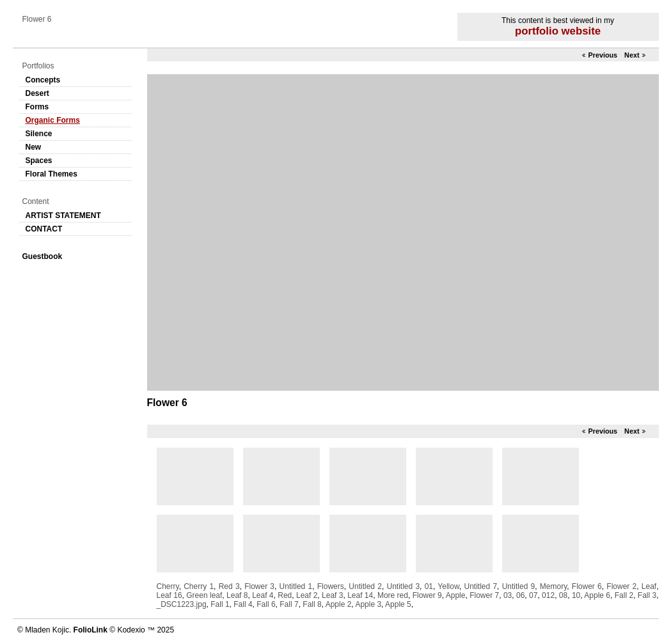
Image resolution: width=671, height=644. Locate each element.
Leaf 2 (307, 595)
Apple (456, 595)
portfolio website (558, 31)
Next (632, 55)
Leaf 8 (237, 595)
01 (429, 586)
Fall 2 (624, 595)
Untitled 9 (519, 586)
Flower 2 (621, 586)
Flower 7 (484, 595)
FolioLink (91, 630)
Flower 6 (587, 586)
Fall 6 (266, 604)
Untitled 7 (481, 586)
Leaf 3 (332, 595)
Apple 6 (597, 595)
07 (533, 595)
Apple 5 (398, 604)
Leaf (649, 586)
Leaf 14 (360, 595)
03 (508, 595)
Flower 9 (427, 595)
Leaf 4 (263, 595)
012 (548, 595)
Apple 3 (368, 604)
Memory (553, 586)
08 (563, 595)
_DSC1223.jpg (182, 604)
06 (520, 595)
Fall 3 (647, 595)
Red (285, 595)
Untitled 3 (404, 586)
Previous (603, 55)
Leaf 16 (170, 595)
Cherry (168, 586)
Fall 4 (243, 604)
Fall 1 (220, 604)
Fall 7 (289, 604)
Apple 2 (339, 604)
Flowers (331, 586)
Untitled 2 (365, 586)
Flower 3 (259, 586)
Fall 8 (312, 604)
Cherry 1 (199, 586)
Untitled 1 (296, 586)
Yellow (448, 586)
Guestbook (43, 256)
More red (393, 595)
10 (576, 595)
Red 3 (229, 586)
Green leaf (204, 595)
